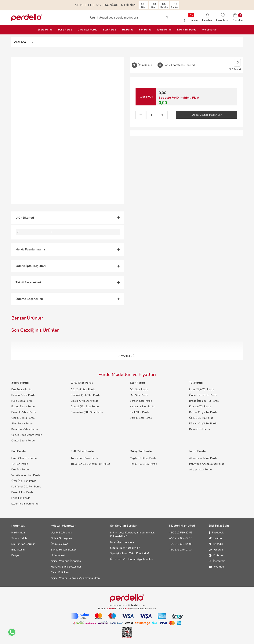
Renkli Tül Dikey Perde (143, 464)
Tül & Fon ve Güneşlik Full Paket (90, 464)
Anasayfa (20, 42)
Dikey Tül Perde (187, 30)
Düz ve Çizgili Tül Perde (203, 412)
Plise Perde (65, 30)
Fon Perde (145, 30)
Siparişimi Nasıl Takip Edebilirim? (130, 553)
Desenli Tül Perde (200, 429)
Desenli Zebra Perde (24, 412)
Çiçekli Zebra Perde (23, 418)
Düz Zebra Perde (21, 389)
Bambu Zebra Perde (23, 395)
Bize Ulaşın (18, 550)
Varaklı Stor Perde (141, 418)
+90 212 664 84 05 (181, 544)
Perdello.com (138, 605)
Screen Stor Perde (141, 401)
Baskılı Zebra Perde (23, 407)
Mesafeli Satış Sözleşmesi (66, 567)
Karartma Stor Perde (142, 407)
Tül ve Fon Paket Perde (85, 458)
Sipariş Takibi (19, 538)
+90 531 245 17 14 (181, 550)
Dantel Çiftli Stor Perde (85, 407)
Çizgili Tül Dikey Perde (143, 458)
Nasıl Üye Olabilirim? (123, 542)
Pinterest (217, 555)
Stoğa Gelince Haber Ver (207, 115)
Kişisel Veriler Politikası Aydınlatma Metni (76, 578)
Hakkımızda (18, 533)
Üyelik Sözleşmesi (62, 533)
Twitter (216, 538)
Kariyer (16, 555)
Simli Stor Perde (140, 412)
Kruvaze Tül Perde (200, 407)
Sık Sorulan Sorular (23, 544)
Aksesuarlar (209, 30)
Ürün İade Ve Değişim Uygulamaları (132, 559)
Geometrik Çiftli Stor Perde (87, 412)
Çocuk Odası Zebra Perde (27, 435)
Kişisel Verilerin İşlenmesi (66, 561)
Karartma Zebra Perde (25, 429)
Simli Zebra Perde (22, 424)
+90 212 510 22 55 (181, 533)
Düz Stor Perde (139, 389)
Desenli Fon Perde (22, 492)
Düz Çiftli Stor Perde (83, 389)
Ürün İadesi (58, 555)
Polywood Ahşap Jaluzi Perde (207, 464)
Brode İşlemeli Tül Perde (204, 401)
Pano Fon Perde (21, 498)
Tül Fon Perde (20, 464)
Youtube (216, 567)
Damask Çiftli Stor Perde (85, 395)
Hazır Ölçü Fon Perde (24, 458)
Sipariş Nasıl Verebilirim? (125, 548)
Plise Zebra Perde (22, 401)
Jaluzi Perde (164, 30)
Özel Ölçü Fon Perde (24, 481)
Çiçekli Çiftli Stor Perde (85, 401)
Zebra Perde (45, 30)
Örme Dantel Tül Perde (203, 395)
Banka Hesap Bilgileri (64, 550)
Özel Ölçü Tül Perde (201, 418)
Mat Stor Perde (139, 395)
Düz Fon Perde (20, 470)
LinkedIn (216, 544)
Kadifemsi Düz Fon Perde (26, 487)
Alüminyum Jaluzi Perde (203, 458)
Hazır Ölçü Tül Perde (202, 389)
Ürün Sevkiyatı (60, 544)
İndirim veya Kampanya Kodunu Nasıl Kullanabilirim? (132, 534)
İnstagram (217, 561)
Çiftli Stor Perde (87, 30)
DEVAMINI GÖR (127, 356)
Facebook (216, 533)
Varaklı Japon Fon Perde (26, 475)
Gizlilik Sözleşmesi (62, 538)
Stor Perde (109, 30)
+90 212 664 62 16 (181, 538)
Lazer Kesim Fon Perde (25, 504)
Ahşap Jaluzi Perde (200, 470)
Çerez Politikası (60, 572)
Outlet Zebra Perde (23, 441)
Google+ (217, 550)
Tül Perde (128, 30)
